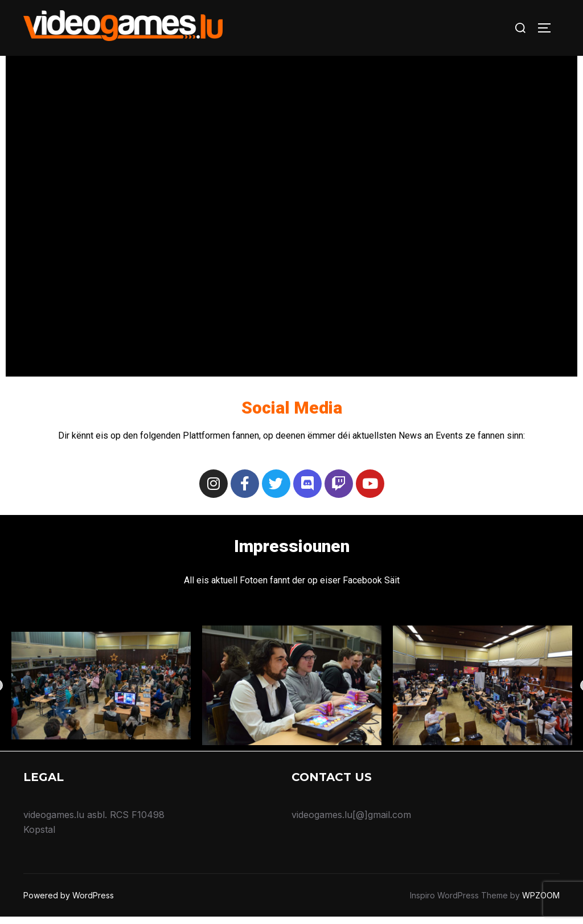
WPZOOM (541, 902)
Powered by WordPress (69, 902)
